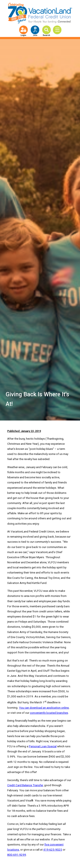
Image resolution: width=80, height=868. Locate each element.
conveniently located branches (49, 713)
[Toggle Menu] (59, 30)
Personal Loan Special (43, 746)
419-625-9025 (53, 850)
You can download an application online (44, 708)
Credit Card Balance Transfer (25, 785)
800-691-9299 (17, 855)
